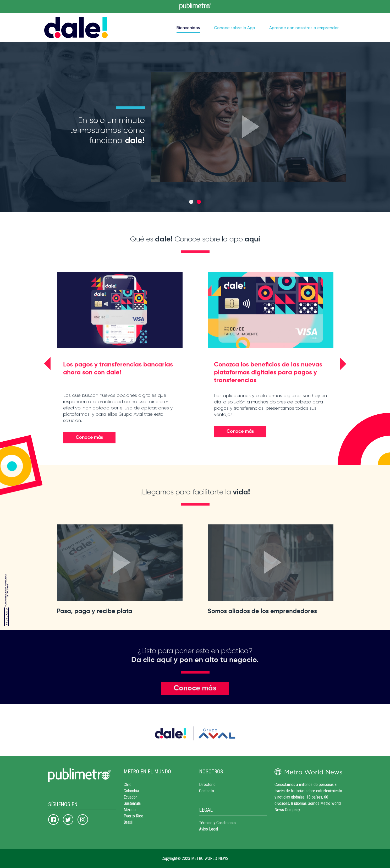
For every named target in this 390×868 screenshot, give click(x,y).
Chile (128, 785)
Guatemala (132, 803)
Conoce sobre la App (235, 28)
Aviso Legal (208, 829)
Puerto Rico (133, 816)
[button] (47, 380)
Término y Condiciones (218, 823)
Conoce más (89, 454)
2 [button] (199, 202)
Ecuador (130, 797)
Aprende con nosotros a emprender (304, 28)
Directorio (207, 785)
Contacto (207, 791)
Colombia (131, 791)
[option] (195, 127)
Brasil (128, 822)
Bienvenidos (188, 28)
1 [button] (191, 202)
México (130, 810)
